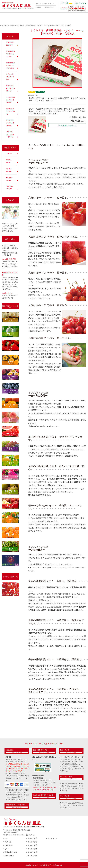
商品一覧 (10, 36)
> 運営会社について (10, 852)
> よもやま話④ (32, 849)
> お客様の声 (8, 845)
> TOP (6, 838)
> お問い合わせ (9, 856)
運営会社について (49, 7)
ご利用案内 (38, 7)
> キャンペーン (52, 838)
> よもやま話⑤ (32, 852)
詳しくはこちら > (17, 752)
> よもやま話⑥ (32, 856)
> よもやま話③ (32, 845)
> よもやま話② (32, 842)
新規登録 (45, 4)
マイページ (38, 4)
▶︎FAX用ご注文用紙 (9, 259)
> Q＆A (6, 849)
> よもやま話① (32, 838)
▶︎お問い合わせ (7, 293)
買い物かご (51, 4)
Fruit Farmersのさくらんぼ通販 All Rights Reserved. (44, 865)
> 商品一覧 (7, 842)
